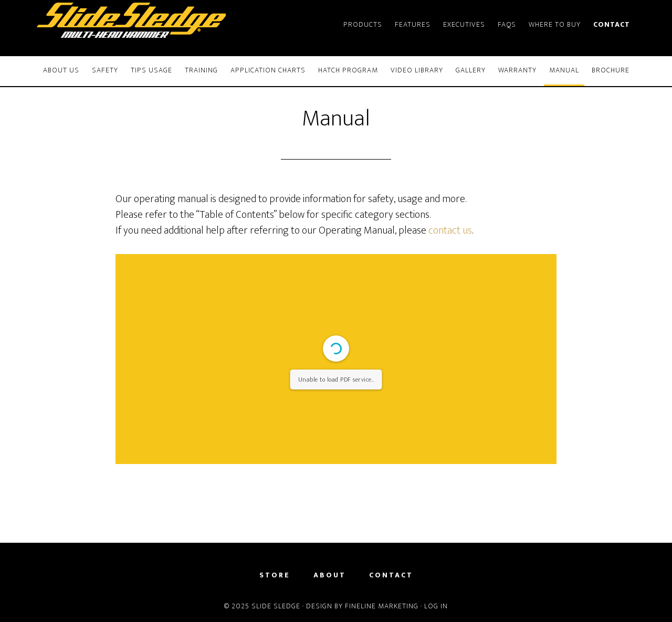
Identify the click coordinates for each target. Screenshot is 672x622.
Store (275, 575)
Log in (436, 606)
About (330, 575)
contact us (450, 230)
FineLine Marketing (382, 606)
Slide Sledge (131, 20)
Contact (391, 575)
